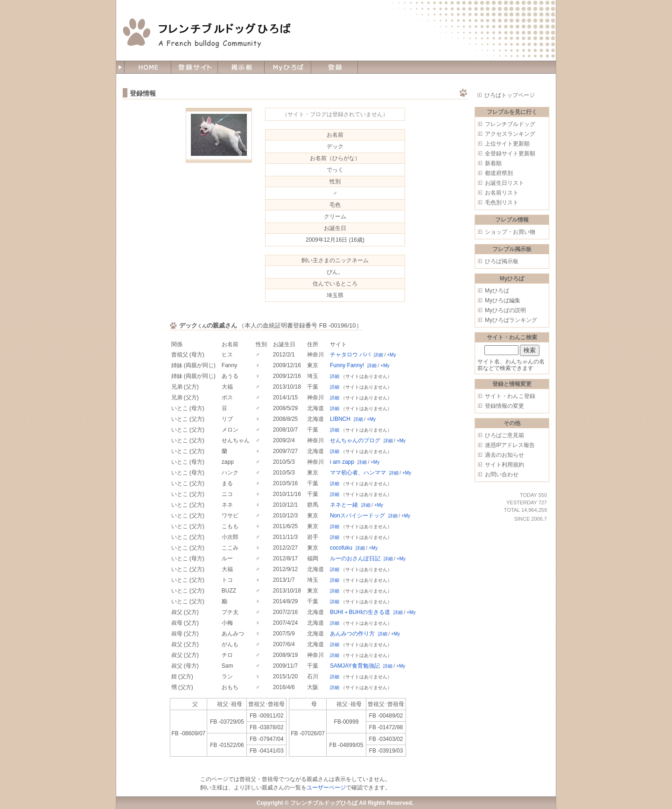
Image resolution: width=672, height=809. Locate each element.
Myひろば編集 (503, 300)
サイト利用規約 (504, 465)
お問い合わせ (502, 474)
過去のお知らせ (504, 455)
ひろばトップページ (510, 95)
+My (391, 355)
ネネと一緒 (344, 505)
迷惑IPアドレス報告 (510, 445)
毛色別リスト (502, 202)
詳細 (378, 355)
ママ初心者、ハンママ (358, 473)
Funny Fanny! (347, 365)
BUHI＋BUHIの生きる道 (360, 612)
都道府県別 (499, 173)
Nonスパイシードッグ (357, 516)
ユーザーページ (326, 788)
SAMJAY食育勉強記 (355, 666)
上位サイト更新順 (507, 144)
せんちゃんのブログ (355, 440)
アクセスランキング (510, 134)
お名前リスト (502, 193)
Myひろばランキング (511, 320)
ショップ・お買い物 (510, 232)
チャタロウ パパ (350, 355)
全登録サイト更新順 (510, 153)
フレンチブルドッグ (510, 124)
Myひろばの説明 (505, 310)
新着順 (493, 163)
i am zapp (342, 462)
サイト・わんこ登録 (510, 396)
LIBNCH (340, 419)
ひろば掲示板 (502, 261)
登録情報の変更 (504, 406)
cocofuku (341, 548)
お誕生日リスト (504, 183)
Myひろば (497, 291)
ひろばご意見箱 (504, 435)
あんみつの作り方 (352, 634)
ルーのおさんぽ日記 (355, 558)
